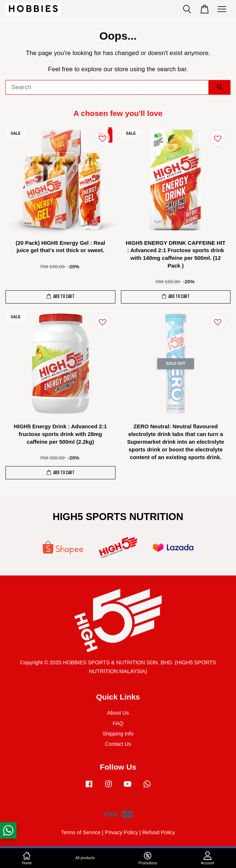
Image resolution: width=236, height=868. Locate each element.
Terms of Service (81, 832)
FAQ (118, 723)
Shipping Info (118, 734)
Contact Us (118, 744)
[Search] (107, 87)
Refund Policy (159, 832)
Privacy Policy (121, 832)
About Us (118, 713)
